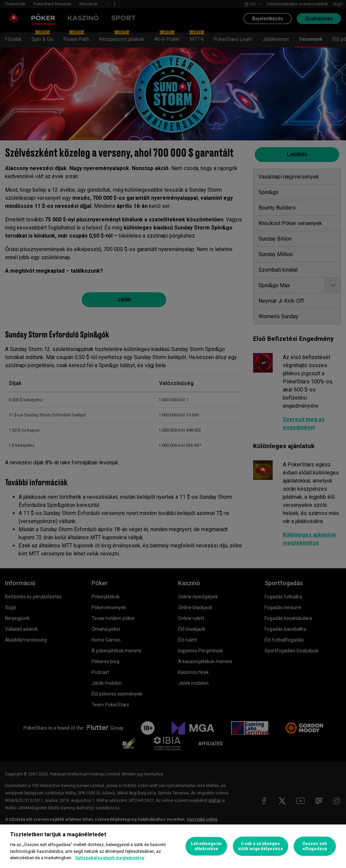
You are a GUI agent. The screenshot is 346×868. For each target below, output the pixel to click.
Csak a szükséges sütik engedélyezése (260, 846)
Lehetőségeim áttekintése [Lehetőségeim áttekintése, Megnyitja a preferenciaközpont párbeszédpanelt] (206, 846)
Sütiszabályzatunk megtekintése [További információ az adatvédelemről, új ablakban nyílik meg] (110, 858)
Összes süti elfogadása (315, 846)
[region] (173, 846)
